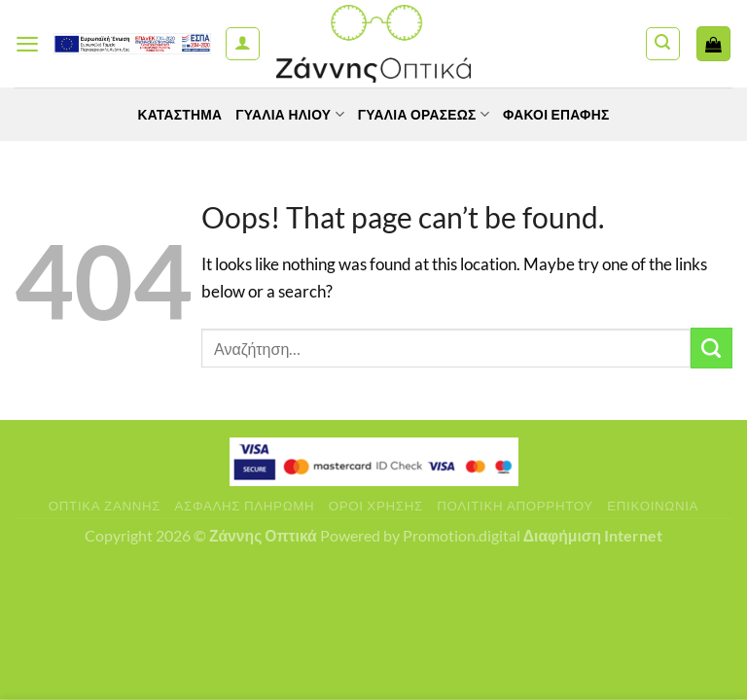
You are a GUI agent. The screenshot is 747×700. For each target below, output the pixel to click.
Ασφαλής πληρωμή (245, 506)
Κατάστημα (178, 114)
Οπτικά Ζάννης (105, 506)
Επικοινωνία (653, 506)
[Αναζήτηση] (663, 44)
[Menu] (28, 44)
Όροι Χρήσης (376, 506)
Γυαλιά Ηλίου (289, 114)
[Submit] (711, 349)
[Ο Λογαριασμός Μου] (243, 44)
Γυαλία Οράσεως (424, 114)
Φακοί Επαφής (558, 114)
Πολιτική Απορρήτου (515, 506)
